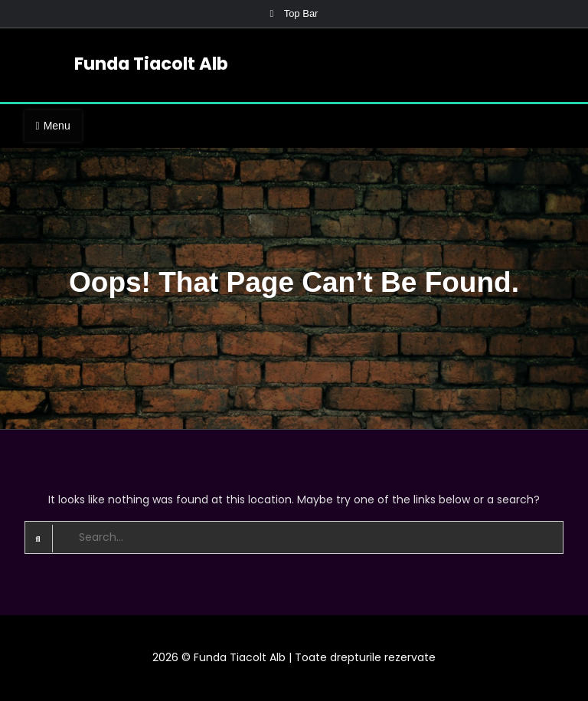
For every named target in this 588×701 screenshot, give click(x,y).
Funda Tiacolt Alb (151, 64)
